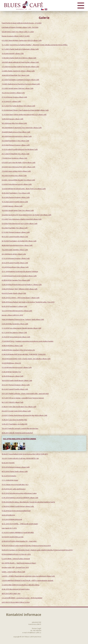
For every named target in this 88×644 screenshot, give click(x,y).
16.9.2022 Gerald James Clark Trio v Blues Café (18, 210)
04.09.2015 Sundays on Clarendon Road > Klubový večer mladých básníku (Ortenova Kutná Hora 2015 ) (37, 550)
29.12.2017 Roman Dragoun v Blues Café (16, 385)
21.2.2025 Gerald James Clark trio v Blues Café (18, 88)
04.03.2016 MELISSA (8, 515)
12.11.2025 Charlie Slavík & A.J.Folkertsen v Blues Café (20, 49)
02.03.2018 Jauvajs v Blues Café (12, 376)
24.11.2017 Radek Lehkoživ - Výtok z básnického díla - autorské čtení (25, 394)
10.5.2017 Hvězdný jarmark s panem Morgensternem (20, 428)
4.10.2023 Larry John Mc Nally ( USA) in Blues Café (19, 162)
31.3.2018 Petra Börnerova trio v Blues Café (17, 367)
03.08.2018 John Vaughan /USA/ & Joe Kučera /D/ (18, 350)
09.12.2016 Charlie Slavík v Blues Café (15, 471)
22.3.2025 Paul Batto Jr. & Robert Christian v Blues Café (20, 80)
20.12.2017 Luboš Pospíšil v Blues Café (15, 389)
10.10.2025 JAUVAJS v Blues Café (13, 53)
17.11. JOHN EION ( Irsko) (10, 480)
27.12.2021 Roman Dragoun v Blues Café (16, 232)
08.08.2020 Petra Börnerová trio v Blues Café (17, 245)
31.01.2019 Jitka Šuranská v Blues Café (15, 324)
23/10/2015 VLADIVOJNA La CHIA (13, 537)
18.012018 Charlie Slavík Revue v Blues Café (17, 380)
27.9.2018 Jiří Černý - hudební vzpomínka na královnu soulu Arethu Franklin (27, 341)
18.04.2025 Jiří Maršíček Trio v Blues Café (16, 75)
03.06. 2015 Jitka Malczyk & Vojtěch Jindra (16, 589)
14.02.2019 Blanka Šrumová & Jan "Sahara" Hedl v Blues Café (23, 319)
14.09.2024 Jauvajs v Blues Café (12, 119)
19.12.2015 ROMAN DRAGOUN (12, 519)
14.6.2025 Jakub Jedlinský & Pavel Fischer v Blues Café (20, 62)
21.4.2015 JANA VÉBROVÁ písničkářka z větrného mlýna (20, 585)
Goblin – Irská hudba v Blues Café (13, 572)
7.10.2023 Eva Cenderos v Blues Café (14, 158)
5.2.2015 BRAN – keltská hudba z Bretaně (16, 559)
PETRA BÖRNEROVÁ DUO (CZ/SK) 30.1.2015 (16, 554)
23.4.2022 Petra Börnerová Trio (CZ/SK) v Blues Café (20, 224)
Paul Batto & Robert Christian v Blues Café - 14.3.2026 (20, 27)
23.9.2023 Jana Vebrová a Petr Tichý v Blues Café (18, 167)
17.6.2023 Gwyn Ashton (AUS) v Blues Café (16, 171)
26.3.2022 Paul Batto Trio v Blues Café (15, 228)
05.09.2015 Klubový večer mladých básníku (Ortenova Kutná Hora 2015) (26, 546)
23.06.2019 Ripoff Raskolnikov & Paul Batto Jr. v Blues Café (22, 285)
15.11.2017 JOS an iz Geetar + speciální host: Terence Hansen (23, 398)
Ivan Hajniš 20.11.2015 (9, 528)
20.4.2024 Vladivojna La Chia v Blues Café (16, 132)
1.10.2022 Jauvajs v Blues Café (12, 206)
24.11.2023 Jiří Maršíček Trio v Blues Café (16, 154)
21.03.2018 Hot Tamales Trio (11, 372)
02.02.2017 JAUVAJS (8, 463)
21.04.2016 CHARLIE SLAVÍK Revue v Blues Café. (18, 506)
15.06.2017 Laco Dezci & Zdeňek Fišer (14, 420)
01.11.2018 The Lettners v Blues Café (14, 332)
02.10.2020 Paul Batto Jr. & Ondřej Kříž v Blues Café (19, 241)
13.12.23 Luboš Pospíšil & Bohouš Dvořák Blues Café (20, 149)
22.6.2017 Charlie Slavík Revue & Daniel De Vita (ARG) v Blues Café (24, 415)
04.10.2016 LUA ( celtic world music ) (14, 489)
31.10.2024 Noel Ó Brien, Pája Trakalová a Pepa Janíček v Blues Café (25, 110)
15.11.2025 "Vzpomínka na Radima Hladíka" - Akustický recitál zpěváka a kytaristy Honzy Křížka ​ (35, 45)
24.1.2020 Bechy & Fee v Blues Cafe (14, 254)
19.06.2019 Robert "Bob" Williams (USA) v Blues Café (20, 289)
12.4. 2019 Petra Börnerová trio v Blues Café (17, 311)
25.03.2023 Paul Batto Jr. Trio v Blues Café (16, 193)
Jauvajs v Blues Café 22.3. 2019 (12, 315)
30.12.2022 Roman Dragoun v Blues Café (16, 197)
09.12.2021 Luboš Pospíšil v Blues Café (15, 237)
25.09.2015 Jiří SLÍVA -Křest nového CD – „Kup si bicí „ (19, 541)
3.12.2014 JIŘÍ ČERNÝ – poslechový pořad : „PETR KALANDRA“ (22, 598)
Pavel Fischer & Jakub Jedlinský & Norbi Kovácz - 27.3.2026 (22, 23)
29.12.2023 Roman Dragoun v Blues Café (16, 145)
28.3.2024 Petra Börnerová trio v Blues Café (17, 136)
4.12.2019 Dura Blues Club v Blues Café (15, 267)
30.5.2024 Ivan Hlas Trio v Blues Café (14, 123)
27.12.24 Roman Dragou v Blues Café (14, 97)
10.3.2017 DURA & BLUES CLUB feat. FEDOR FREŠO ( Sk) (20, 458)
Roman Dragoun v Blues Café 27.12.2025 (16, 36)
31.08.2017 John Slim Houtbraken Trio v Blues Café (19, 407)
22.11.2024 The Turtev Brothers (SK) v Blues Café (18, 106)
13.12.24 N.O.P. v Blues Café (11, 101)
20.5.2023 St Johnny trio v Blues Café (14, 176)
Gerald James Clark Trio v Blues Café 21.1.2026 (18, 32)
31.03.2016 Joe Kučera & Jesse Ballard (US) (16, 511)
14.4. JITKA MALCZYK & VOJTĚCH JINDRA (19, 439)
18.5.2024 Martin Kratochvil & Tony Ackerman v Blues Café (22, 128)
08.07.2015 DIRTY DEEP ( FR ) (11, 594)
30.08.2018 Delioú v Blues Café (12, 346)
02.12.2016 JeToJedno (9, 476)
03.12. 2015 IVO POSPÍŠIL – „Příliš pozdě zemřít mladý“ (20, 524)
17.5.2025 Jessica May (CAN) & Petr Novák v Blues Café (20, 67)
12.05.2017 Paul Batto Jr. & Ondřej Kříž (14, 424)
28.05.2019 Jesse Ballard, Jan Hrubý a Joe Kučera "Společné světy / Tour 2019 (28, 302)
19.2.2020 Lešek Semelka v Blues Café (15, 250)
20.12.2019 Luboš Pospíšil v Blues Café (15, 263)
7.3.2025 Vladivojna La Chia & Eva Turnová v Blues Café (21, 84)
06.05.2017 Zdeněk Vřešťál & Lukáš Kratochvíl (17, 433)
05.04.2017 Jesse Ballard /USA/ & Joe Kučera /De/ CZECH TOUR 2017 (25, 454)
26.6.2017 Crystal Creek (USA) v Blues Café (16, 411)
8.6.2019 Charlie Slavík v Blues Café (14, 293)
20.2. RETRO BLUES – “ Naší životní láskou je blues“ (19, 563)
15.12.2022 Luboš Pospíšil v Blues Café (15, 202)
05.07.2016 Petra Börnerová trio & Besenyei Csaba (19, 493)
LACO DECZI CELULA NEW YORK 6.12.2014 (16, 602)
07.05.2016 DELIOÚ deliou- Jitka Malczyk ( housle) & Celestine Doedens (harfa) (28, 502)
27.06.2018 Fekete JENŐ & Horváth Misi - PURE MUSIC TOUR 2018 (24, 354)
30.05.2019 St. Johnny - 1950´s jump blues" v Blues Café (21, 298)
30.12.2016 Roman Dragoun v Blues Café (16, 467)
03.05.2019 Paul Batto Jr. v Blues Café (14, 306)
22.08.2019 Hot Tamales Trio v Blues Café (16, 280)
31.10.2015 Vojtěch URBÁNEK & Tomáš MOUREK (18, 532)
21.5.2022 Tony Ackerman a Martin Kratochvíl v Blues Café (22, 219)
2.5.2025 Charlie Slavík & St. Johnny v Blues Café (18, 71)
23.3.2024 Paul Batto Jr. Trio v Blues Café (15, 141)
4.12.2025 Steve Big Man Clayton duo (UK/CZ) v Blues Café (22, 40)
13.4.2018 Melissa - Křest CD (11, 363)
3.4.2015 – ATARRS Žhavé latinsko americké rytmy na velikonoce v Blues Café (28, 576)
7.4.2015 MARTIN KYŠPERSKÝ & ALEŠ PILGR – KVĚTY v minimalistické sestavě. (28, 580)
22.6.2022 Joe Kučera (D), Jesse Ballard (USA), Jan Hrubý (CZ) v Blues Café (26, 215)
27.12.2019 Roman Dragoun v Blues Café (16, 258)
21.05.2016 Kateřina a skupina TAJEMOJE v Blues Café (20, 498)
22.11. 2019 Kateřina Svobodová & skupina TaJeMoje (20, 271)
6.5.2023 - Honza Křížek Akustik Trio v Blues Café (18, 180)
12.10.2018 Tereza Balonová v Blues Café (16, 337)
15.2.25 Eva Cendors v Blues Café (13, 93)
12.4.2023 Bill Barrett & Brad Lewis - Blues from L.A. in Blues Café (24, 189)
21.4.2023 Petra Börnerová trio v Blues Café (17, 184)
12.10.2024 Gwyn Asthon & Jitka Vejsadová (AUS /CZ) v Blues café (24, 115)
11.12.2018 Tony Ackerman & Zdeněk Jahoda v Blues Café (21, 328)
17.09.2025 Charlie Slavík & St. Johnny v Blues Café (19, 58)
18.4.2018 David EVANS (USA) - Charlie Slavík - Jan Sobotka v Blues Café (26, 359)
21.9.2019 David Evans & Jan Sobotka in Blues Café (19, 276)
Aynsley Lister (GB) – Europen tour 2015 (15, 567)
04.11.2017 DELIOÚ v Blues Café (12, 402)
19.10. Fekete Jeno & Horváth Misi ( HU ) (15, 485)
